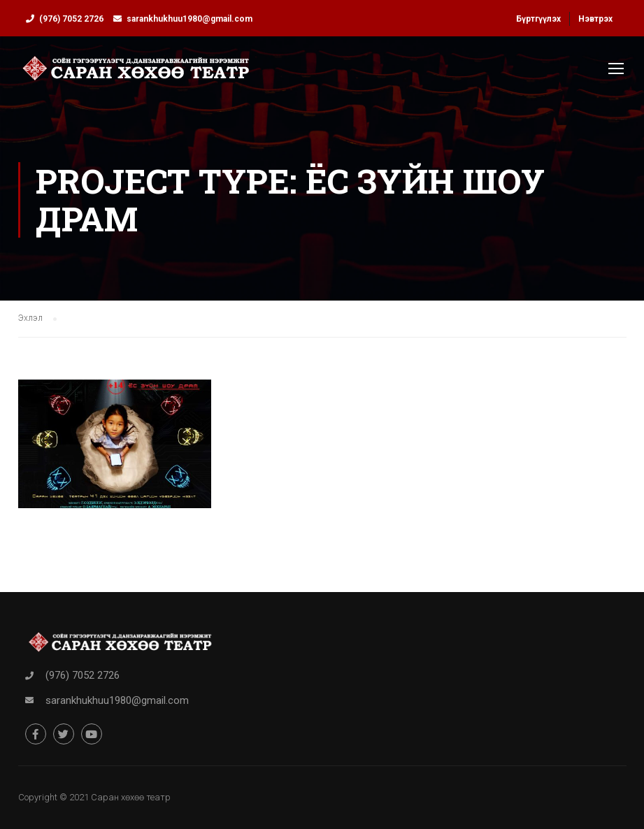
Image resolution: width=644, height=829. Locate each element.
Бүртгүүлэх (538, 19)
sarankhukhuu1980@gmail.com (189, 19)
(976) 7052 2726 (71, 19)
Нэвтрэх (595, 19)
